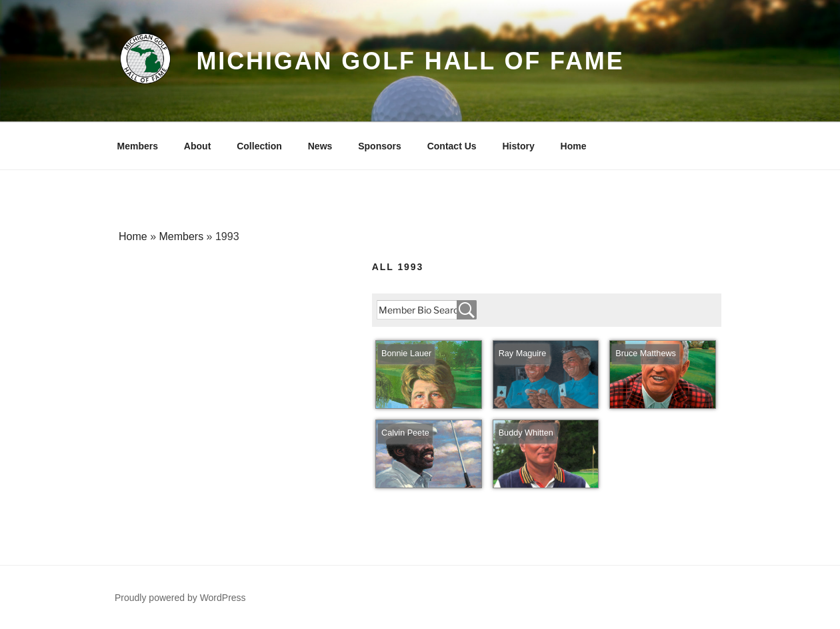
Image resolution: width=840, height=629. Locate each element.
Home (574, 146)
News (320, 146)
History (518, 146)
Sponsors (380, 146)
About (197, 146)
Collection (259, 146)
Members (138, 146)
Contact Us (452, 146)
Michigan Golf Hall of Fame (410, 61)
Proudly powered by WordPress (180, 598)
